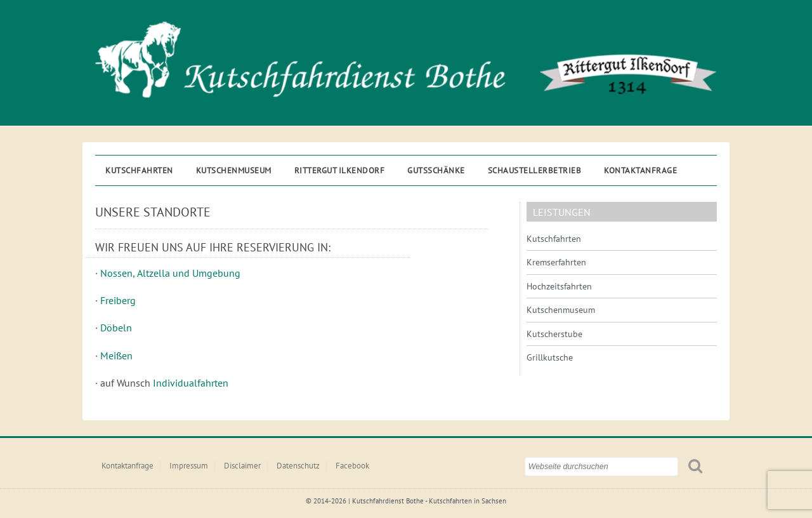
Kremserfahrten (556, 262)
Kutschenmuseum (234, 170)
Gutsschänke (436, 170)
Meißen (116, 355)
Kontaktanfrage (640, 170)
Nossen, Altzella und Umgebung (170, 273)
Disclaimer (242, 466)
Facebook (352, 466)
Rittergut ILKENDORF (340, 170)
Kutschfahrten (139, 170)
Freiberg (118, 300)
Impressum (189, 466)
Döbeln (116, 328)
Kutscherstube (554, 334)
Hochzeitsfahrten (559, 286)
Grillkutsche (550, 357)
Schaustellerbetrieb (535, 170)
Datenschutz (298, 466)
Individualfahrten (191, 383)
